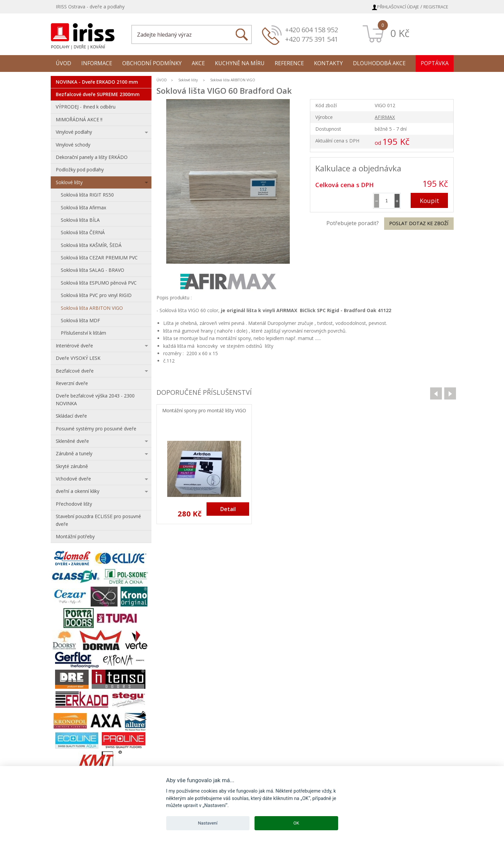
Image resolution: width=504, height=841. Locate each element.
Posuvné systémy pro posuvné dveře (96, 429)
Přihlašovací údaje (398, 7)
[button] (397, 201)
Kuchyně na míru (240, 63)
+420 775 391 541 (312, 39)
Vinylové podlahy (74, 132)
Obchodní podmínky (152, 63)
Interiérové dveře (74, 346)
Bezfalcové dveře (75, 371)
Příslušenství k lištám (83, 333)
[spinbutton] (387, 201)
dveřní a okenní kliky (78, 491)
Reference (289, 63)
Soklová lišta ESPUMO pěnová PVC (99, 283)
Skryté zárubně (72, 466)
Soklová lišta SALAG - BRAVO (93, 270)
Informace (97, 63)
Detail (228, 509)
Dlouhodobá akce (379, 63)
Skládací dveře (71, 416)
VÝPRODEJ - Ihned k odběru (86, 107)
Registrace (436, 7)
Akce (198, 63)
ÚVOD (162, 80)
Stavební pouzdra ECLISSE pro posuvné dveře (98, 520)
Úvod (63, 63)
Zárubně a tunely (74, 453)
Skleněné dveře (72, 441)
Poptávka (435, 63)
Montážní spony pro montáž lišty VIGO (204, 411)
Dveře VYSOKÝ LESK (78, 358)
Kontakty (328, 63)
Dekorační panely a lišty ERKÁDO (92, 157)
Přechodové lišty (74, 504)
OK (296, 823)
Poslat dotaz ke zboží (419, 223)
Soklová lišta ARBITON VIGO (92, 308)
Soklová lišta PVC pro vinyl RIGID (96, 295)
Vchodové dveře (73, 479)
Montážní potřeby (75, 536)
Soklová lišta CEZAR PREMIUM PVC (99, 258)
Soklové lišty (69, 182)
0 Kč (400, 33)
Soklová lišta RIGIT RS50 (87, 195)
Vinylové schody (73, 145)
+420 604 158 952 (312, 30)
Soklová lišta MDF (80, 320)
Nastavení (208, 823)
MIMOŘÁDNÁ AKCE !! (79, 119)
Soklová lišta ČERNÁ (83, 232)
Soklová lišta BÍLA (80, 220)
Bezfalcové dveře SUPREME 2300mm (98, 94)
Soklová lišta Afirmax (83, 207)
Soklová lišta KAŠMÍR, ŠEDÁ (91, 245)
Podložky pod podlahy (80, 170)
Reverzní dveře (72, 383)
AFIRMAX (385, 117)
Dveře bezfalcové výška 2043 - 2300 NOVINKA (95, 399)
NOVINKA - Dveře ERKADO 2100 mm (97, 82)
